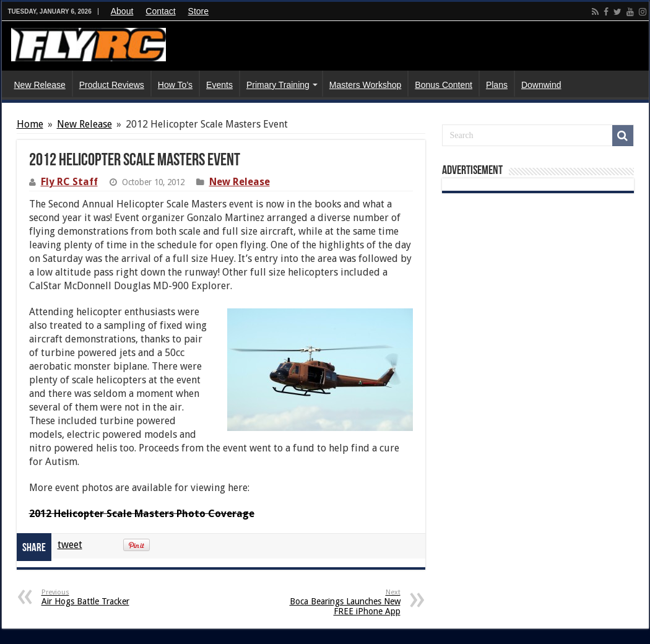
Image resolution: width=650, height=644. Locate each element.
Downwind (541, 85)
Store (198, 11)
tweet (70, 545)
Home (30, 124)
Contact (160, 11)
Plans (497, 85)
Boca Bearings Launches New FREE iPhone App (337, 602)
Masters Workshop (365, 85)
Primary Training (278, 85)
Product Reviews (112, 85)
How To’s (175, 85)
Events (219, 85)
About (122, 11)
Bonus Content (444, 85)
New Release (40, 85)
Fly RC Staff (69, 182)
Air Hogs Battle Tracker (105, 597)
